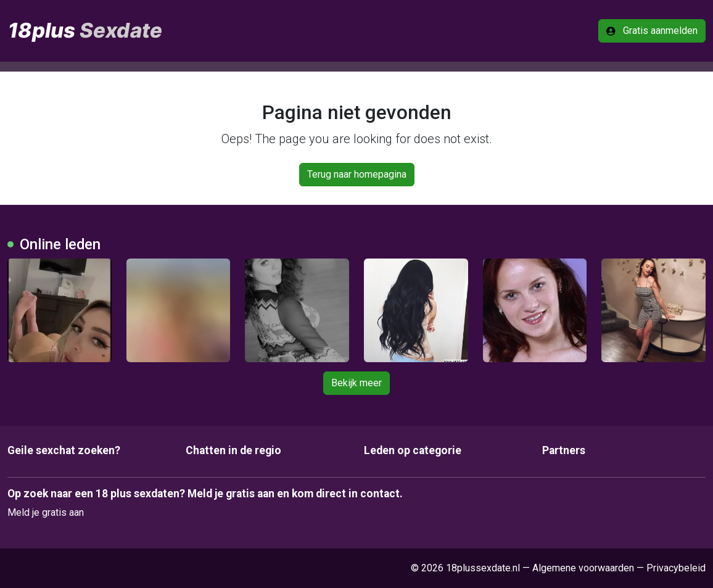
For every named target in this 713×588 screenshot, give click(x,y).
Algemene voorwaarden (583, 568)
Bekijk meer (356, 383)
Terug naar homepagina (357, 174)
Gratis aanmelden (652, 31)
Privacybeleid (676, 568)
